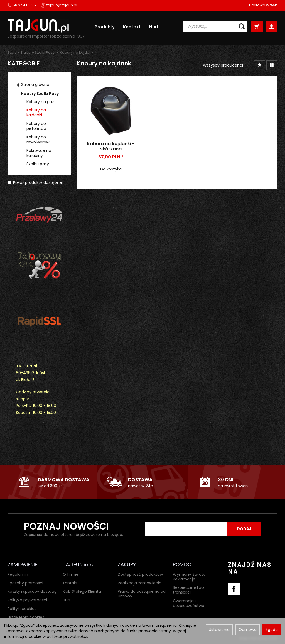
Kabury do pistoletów (36, 126)
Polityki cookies (22, 609)
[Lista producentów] (227, 65)
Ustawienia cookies (26, 617)
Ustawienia (219, 630)
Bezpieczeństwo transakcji (188, 590)
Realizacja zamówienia (140, 583)
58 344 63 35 (22, 5)
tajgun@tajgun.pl (59, 5)
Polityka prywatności (27, 600)
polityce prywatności (67, 636)
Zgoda (272, 630)
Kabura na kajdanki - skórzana (111, 146)
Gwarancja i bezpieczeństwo (189, 603)
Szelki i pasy (38, 164)
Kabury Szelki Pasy (40, 94)
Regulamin (18, 574)
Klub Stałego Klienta (82, 591)
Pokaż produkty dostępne (35, 182)
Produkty (105, 27)
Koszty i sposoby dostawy (32, 591)
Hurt (154, 27)
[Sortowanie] (260, 65)
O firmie (71, 574)
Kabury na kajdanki (36, 113)
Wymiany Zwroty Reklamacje (189, 576)
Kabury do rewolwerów (38, 140)
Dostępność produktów (140, 574)
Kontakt (132, 27)
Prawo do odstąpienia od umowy (142, 594)
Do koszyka (111, 169)
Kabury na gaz (40, 102)
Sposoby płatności (25, 583)
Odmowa (248, 630)
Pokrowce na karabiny (39, 153)
